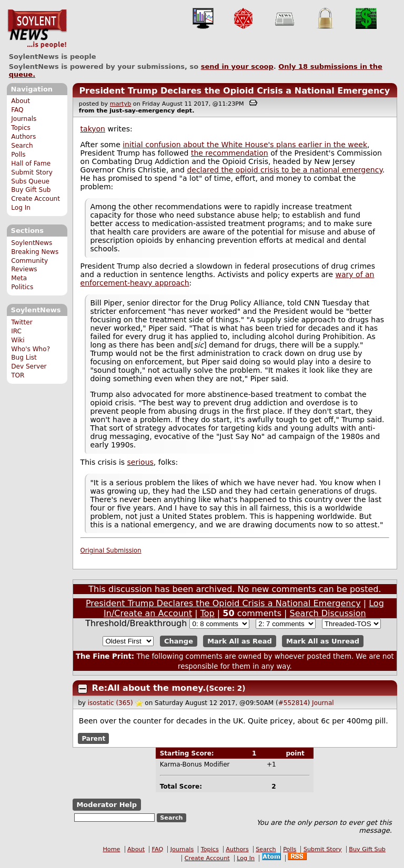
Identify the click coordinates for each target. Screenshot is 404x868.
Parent (93, 738)
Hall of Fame (31, 164)
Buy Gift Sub (31, 190)
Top (208, 613)
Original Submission (111, 550)
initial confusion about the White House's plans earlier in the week (245, 145)
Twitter (22, 322)
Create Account (36, 199)
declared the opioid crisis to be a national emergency (284, 170)
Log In (21, 208)
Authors (23, 137)
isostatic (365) (110, 703)
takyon (93, 129)
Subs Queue (30, 181)
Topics (21, 128)
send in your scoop (237, 67)
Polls (18, 155)
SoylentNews (37, 29)
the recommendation (230, 153)
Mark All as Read (240, 641)
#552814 (293, 703)
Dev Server (29, 366)
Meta (19, 278)
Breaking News (35, 252)
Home (111, 849)
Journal (323, 703)
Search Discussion (328, 613)
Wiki (18, 340)
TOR (18, 375)
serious (140, 462)
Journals (24, 119)
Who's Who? (31, 349)
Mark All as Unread (323, 641)
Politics (22, 287)
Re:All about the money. (149, 688)
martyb (120, 104)
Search (22, 146)
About (21, 101)
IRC (16, 331)
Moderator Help (107, 805)
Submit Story (32, 172)
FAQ (17, 110)
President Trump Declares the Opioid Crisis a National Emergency (234, 91)
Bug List (24, 358)
